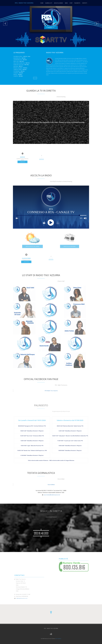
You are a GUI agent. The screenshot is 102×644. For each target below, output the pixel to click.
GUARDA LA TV (51, 28)
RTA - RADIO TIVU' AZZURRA (24, 3)
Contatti (85, 3)
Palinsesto (77, 3)
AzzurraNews (51, 485)
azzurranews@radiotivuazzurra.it (52, 495)
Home (42, 3)
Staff (71, 3)
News (66, 3)
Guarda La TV (49, 3)
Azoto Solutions (58, 639)
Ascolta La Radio (59, 3)
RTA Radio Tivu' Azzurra (51, 391)
